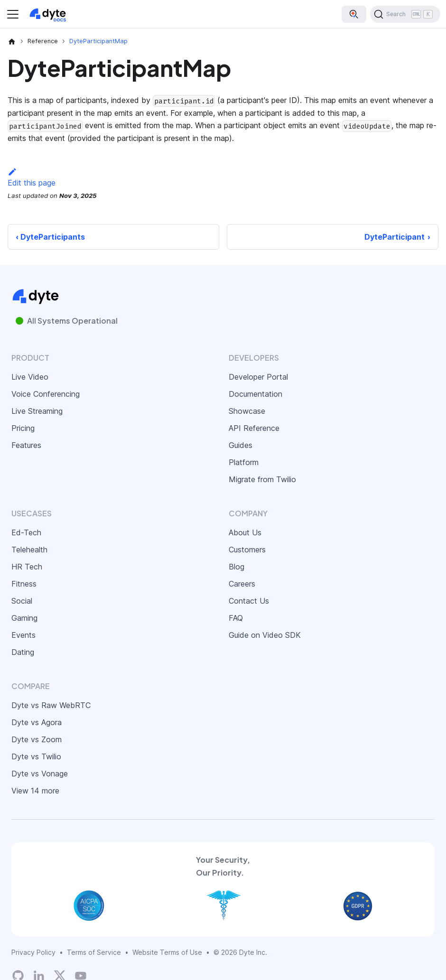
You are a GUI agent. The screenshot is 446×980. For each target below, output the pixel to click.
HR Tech (27, 567)
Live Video (30, 377)
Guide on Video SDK (265, 635)
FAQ (236, 618)
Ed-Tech (26, 532)
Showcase (247, 411)
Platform (244, 462)
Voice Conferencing (46, 394)
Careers (242, 584)
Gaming (24, 618)
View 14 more (35, 791)
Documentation (256, 394)
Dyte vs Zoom (37, 739)
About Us (245, 532)
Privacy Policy (33, 952)
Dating (23, 652)
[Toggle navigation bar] (13, 14)
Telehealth (29, 550)
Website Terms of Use (167, 952)
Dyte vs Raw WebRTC (51, 705)
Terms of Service (94, 952)
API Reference (254, 428)
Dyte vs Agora (37, 722)
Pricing (23, 428)
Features (26, 445)
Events (23, 635)
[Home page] (12, 41)
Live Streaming (37, 411)
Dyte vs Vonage (40, 774)
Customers (247, 550)
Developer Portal (258, 377)
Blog (237, 567)
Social (22, 601)
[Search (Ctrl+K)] (405, 14)
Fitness (24, 584)
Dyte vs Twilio (36, 756)
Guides (241, 445)
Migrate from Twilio (262, 479)
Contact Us (249, 601)
